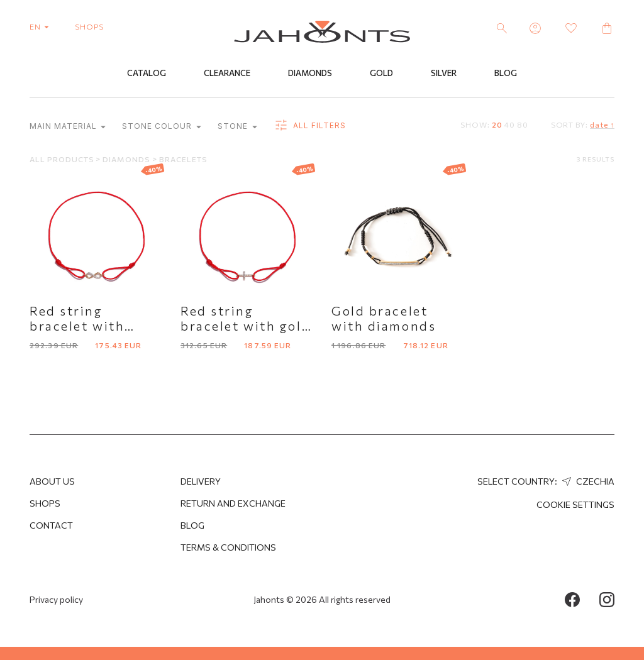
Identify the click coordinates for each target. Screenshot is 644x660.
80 (523, 124)
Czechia (587, 481)
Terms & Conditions (228, 547)
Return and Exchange (233, 503)
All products (63, 159)
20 (497, 124)
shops (89, 26)
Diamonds (310, 74)
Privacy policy (56, 599)
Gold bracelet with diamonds (384, 318)
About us (52, 481)
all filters (310, 126)
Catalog (147, 74)
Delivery (201, 481)
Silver (444, 74)
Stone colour (161, 127)
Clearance (227, 74)
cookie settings (575, 504)
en (42, 26)
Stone (237, 127)
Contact (51, 525)
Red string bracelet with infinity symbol (83, 326)
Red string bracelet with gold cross (246, 326)
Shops (45, 503)
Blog (506, 74)
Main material (68, 127)
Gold (381, 74)
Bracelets (183, 159)
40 (510, 124)
